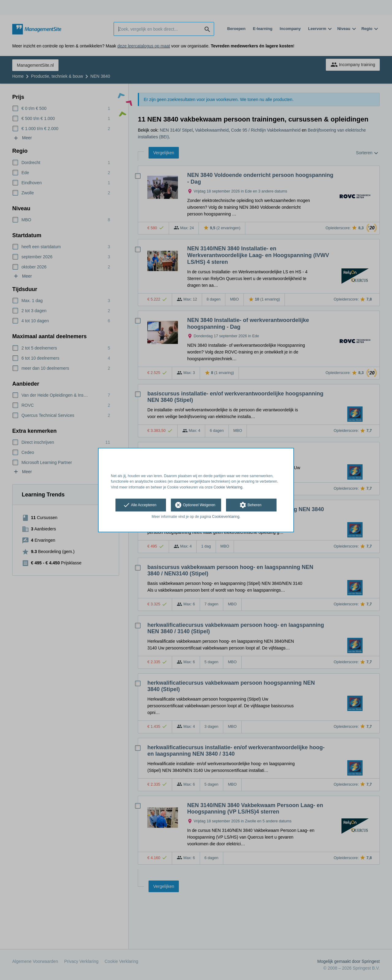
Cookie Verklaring (228, 487)
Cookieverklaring (226, 517)
